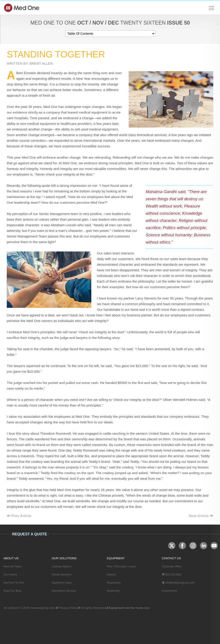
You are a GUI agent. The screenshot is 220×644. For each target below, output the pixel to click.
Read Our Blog (12, 591)
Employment (169, 591)
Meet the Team (12, 566)
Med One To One (14, 583)
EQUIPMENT (116, 558)
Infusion (112, 575)
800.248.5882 (173, 575)
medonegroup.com (43, 608)
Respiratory (114, 583)
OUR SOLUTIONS (64, 558)
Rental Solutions (62, 575)
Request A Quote (30, 534)
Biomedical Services (64, 591)
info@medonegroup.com (180, 583)
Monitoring (113, 591)
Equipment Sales (62, 583)
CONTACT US (171, 558)
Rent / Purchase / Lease (121, 566)
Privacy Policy (68, 608)
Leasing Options (62, 566)
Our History (10, 575)
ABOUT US (11, 558)
